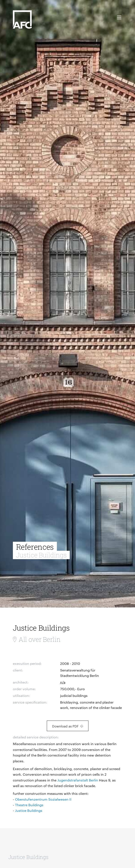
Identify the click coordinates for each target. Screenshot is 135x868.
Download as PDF (68, 726)
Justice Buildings (29, 810)
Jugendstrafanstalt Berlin (78, 780)
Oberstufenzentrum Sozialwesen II (43, 799)
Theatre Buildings (29, 805)
